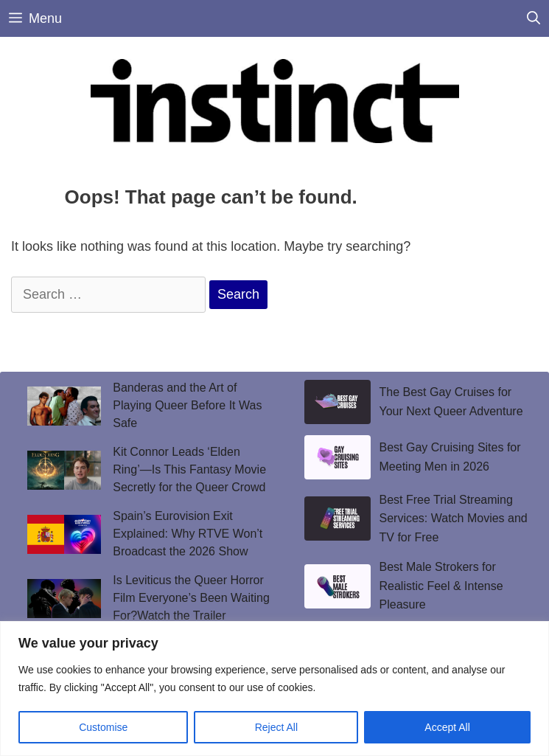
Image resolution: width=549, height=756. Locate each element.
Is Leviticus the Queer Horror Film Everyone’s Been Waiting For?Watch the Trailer (191, 598)
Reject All (276, 727)
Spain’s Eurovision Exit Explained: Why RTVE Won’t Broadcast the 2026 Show (188, 534)
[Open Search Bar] (534, 18)
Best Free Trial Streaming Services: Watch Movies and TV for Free (454, 519)
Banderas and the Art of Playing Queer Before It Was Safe (187, 405)
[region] (274, 689)
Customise (103, 727)
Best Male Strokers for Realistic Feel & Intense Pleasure (441, 586)
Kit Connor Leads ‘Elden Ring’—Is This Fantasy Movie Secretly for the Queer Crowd (189, 469)
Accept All (447, 727)
